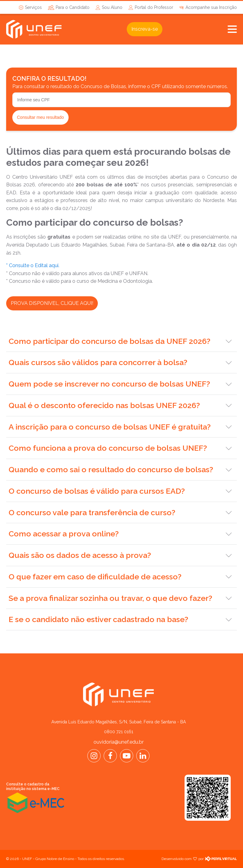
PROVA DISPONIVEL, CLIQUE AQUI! (52, 303)
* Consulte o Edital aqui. (33, 265)
